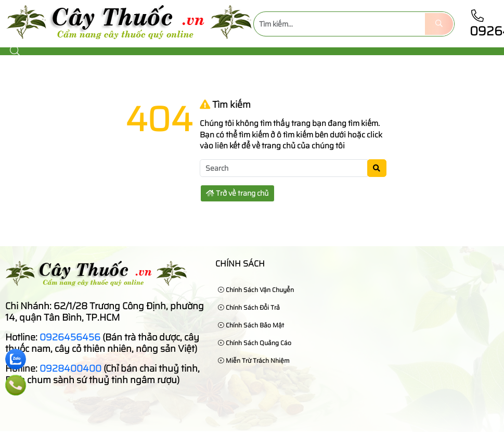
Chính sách (240, 264)
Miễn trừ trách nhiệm (254, 360)
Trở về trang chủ (237, 193)
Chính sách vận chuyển (256, 290)
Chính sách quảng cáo (255, 343)
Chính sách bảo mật (251, 325)
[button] (16, 51)
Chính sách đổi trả (249, 307)
